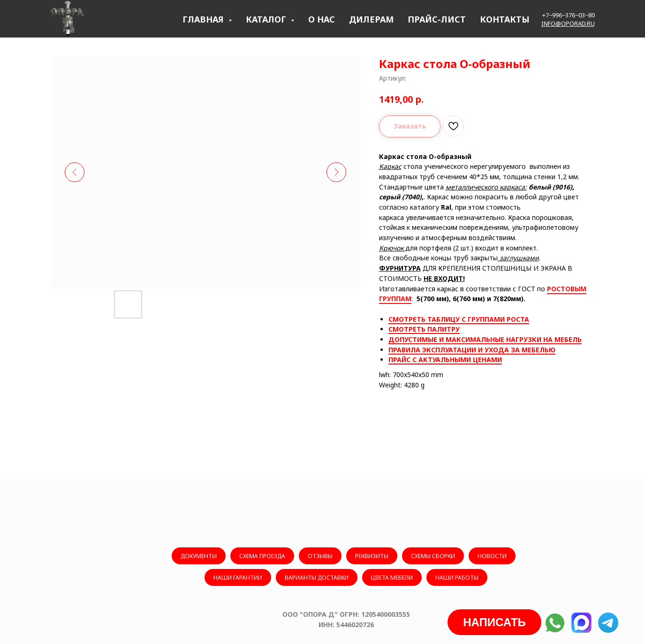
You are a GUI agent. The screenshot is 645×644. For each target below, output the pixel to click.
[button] (494, 622)
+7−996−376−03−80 (569, 15)
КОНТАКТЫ (505, 19)
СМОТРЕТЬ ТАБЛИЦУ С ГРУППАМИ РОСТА (459, 319)
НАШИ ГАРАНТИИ (238, 578)
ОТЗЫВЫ (320, 556)
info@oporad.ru (568, 23)
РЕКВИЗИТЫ (372, 556)
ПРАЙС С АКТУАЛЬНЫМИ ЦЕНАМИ (445, 360)
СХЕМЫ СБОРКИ (433, 556)
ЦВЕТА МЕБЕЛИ (392, 578)
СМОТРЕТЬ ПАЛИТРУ (424, 329)
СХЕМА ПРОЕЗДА (262, 556)
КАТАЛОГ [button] (267, 19)
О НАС (322, 19)
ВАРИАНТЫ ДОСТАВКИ (317, 578)
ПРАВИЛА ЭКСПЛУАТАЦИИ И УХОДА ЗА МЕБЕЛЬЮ (472, 350)
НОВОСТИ (492, 556)
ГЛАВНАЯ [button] (204, 19)
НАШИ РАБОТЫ (457, 578)
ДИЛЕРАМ (371, 19)
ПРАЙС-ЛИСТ (437, 19)
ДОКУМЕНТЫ (199, 556)
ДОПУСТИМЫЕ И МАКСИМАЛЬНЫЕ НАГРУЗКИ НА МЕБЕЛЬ (485, 339)
